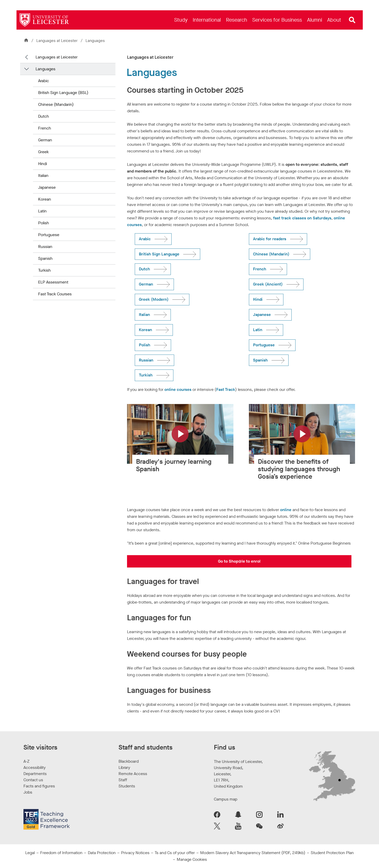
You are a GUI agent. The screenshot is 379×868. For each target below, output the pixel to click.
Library (124, 767)
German (45, 140)
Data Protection (102, 853)
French (45, 128)
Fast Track (226, 389)
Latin (42, 211)
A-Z (26, 761)
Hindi (43, 164)
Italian (43, 175)
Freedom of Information (61, 853)
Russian (45, 247)
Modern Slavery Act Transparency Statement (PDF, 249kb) (253, 853)
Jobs (28, 792)
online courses (178, 389)
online (286, 510)
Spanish (45, 258)
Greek (43, 152)
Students (127, 786)
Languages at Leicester (57, 41)
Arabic (44, 81)
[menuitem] (181, 20)
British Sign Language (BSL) (63, 93)
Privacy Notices (135, 853)
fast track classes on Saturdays (302, 218)
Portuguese (49, 235)
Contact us (33, 780)
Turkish (44, 270)
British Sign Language (159, 254)
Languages (45, 69)
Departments (35, 774)
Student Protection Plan (332, 853)
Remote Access (133, 774)
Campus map (226, 799)
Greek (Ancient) (268, 284)
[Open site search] (352, 20)
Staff (123, 780)
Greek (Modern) (154, 299)
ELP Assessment (53, 282)
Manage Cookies (192, 859)
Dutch (44, 116)
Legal (30, 853)
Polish (44, 223)
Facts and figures (39, 786)
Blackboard (129, 761)
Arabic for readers (270, 239)
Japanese (47, 187)
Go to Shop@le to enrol (239, 561)
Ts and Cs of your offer (175, 853)
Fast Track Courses (55, 294)
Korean (45, 199)
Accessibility (35, 767)
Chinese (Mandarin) (56, 104)
